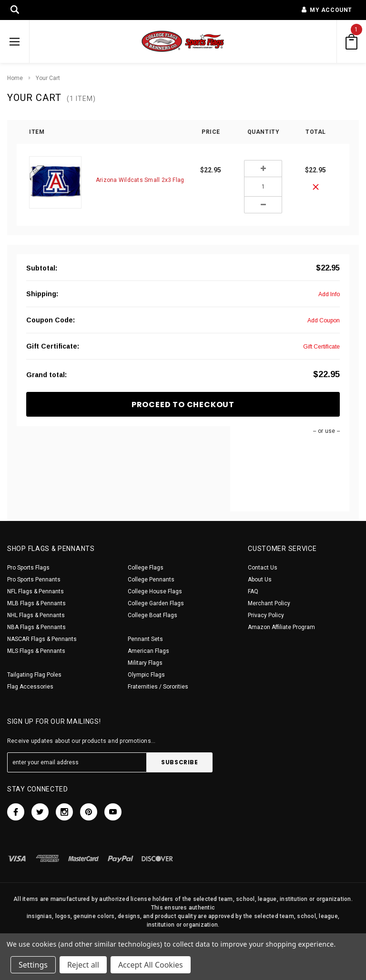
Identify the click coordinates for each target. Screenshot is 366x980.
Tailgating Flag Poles (34, 675)
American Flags (148, 651)
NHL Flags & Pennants (36, 615)
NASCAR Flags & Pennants (42, 639)
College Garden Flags (156, 603)
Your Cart (48, 78)
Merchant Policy (269, 603)
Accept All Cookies (151, 965)
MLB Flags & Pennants (36, 603)
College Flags (146, 568)
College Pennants (151, 580)
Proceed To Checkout (183, 405)
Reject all (83, 965)
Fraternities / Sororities (158, 687)
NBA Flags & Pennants (36, 627)
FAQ (253, 591)
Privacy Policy (266, 615)
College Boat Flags (152, 615)
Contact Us (263, 568)
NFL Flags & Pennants (36, 591)
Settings (33, 965)
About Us (260, 580)
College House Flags (155, 591)
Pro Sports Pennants (34, 580)
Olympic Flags (146, 675)
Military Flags (145, 663)
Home (15, 78)
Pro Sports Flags (28, 568)
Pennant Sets (145, 639)
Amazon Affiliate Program (281, 627)
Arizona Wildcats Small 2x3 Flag (140, 180)
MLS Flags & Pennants (36, 651)
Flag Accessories (30, 687)
